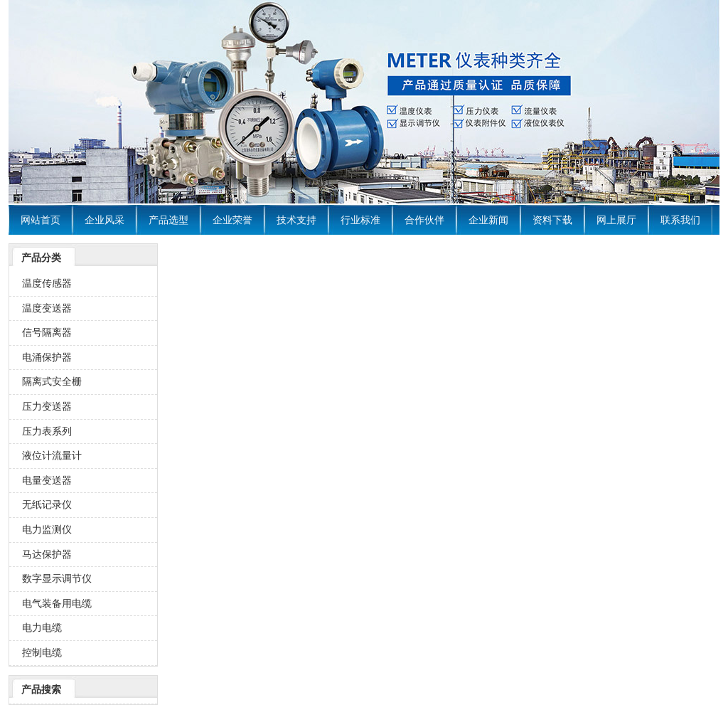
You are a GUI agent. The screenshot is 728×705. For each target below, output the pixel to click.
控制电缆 (42, 652)
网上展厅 (616, 220)
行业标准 (360, 220)
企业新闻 (488, 220)
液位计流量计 (52, 455)
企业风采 (105, 220)
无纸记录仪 (47, 504)
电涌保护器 (47, 357)
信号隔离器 (47, 332)
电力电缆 (42, 627)
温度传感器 (47, 283)
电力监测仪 (47, 529)
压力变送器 (47, 406)
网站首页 (41, 220)
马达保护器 (47, 554)
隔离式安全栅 (52, 381)
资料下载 (552, 220)
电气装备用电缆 (57, 603)
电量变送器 (47, 480)
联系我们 (680, 220)
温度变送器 (47, 308)
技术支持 (296, 220)
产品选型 (168, 220)
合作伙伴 (424, 220)
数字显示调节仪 (57, 578)
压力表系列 (47, 431)
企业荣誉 (232, 220)
